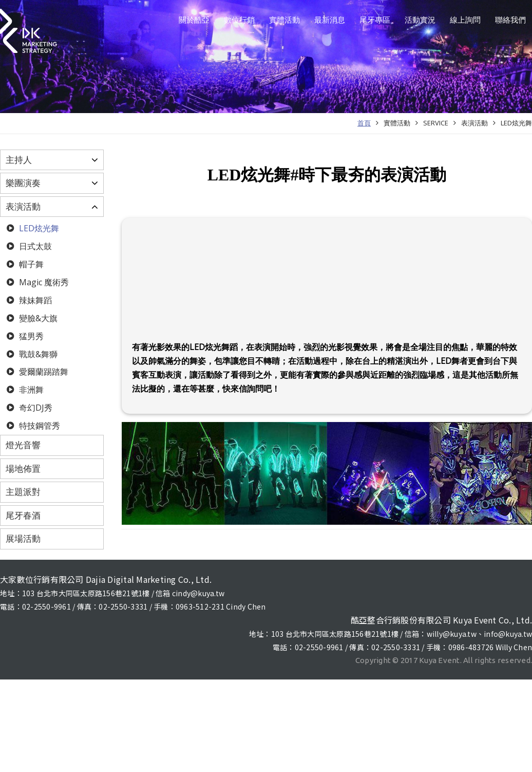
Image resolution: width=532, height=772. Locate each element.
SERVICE (436, 123)
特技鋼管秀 (39, 426)
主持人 (19, 160)
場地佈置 (23, 468)
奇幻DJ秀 (35, 408)
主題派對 (23, 492)
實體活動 (397, 123)
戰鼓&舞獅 (37, 354)
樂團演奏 (23, 183)
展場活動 (23, 538)
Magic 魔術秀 (43, 282)
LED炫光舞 (516, 123)
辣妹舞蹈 (34, 300)
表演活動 (474, 123)
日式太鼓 (34, 246)
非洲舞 (30, 390)
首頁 (364, 123)
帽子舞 (30, 264)
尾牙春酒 (23, 515)
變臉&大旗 (37, 318)
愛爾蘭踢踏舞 (43, 372)
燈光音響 (23, 445)
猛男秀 (30, 336)
